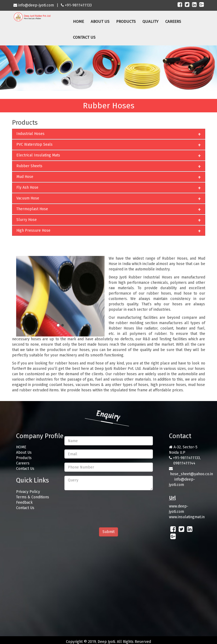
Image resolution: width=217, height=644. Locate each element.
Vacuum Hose (28, 198)
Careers (23, 463)
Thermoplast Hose (32, 209)
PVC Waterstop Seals (34, 144)
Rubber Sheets (29, 166)
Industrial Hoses (30, 134)
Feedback (24, 502)
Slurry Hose (27, 220)
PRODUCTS (126, 22)
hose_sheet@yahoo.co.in (192, 474)
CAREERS (173, 22)
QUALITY (150, 22)
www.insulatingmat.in (187, 517)
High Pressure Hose (33, 230)
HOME (78, 22)
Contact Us (25, 469)
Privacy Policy (28, 492)
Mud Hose (25, 177)
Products (24, 458)
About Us (24, 452)
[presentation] (105, 505)
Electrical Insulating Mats (38, 155)
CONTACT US (84, 37)
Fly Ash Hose (27, 187)
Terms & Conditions (33, 497)
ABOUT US (100, 22)
